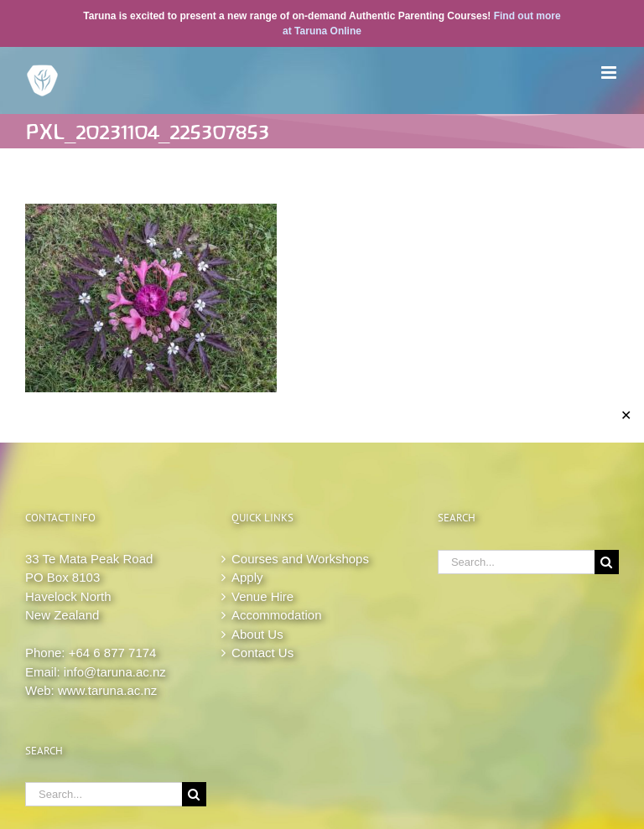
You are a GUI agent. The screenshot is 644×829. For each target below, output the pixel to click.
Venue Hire (262, 596)
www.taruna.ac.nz (107, 690)
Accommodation (277, 615)
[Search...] (104, 794)
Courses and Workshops (300, 559)
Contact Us (262, 653)
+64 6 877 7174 (113, 653)
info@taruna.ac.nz (115, 672)
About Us (257, 634)
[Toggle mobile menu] (610, 73)
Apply (247, 577)
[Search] (194, 794)
